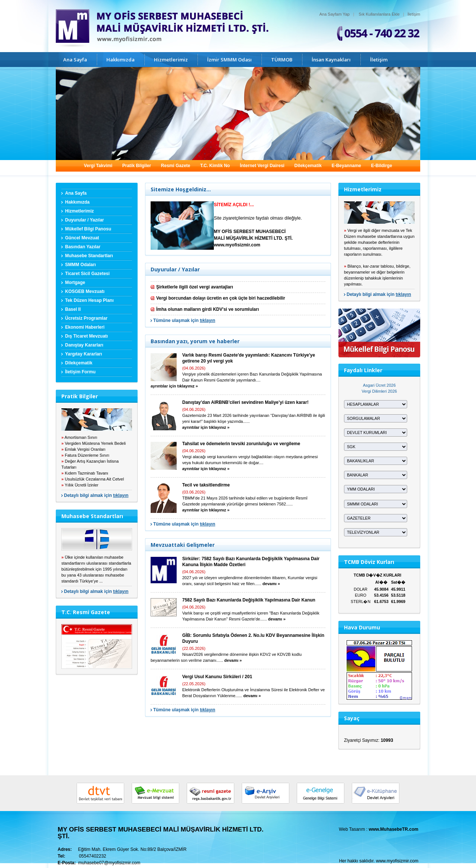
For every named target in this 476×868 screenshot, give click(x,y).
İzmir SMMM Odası (229, 60)
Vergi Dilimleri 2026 (379, 391)
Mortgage (75, 283)
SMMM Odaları (81, 265)
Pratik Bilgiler (137, 166)
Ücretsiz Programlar (86, 318)
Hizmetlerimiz (171, 60)
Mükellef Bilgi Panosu (88, 229)
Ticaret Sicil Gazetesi (87, 274)
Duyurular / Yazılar (85, 220)
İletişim (414, 14)
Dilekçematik (308, 166)
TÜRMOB (282, 60)
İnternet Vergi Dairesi (262, 166)
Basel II (73, 309)
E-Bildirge (382, 166)
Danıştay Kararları (84, 345)
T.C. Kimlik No (215, 166)
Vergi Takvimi (98, 166)
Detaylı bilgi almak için (96, 495)
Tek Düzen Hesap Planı (89, 300)
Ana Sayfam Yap (335, 14)
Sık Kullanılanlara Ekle (379, 14)
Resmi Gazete (176, 166)
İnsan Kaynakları (331, 60)
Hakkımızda (120, 60)
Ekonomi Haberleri (85, 327)
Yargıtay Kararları (83, 354)
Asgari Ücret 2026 (379, 385)
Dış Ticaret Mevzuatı (86, 336)
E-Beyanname (346, 166)
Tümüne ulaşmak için (184, 320)
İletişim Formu (80, 372)
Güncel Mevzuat (82, 238)
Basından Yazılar (83, 247)
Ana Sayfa (75, 60)
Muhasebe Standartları (89, 256)
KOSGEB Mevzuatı (85, 291)
